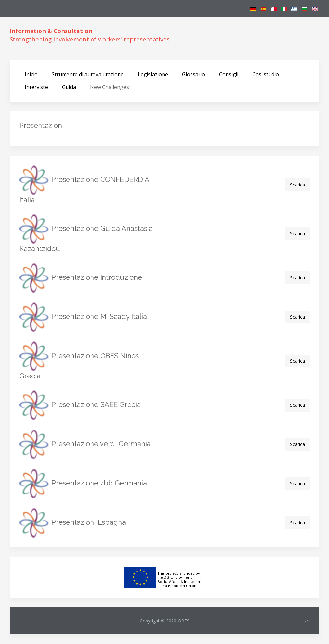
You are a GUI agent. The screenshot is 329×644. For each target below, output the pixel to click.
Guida (69, 87)
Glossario (194, 74)
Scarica (298, 185)
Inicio (31, 74)
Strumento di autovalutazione (88, 74)
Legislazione (153, 74)
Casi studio (266, 74)
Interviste (36, 87)
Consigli (229, 74)
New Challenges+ (111, 87)
